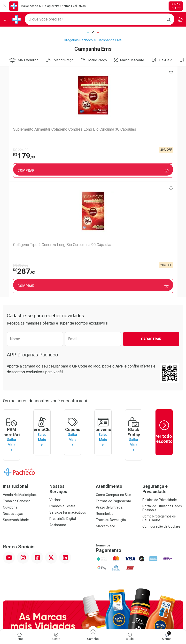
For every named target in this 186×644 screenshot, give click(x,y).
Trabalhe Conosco (17, 380)
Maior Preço (94, 60)
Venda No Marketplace (20, 374)
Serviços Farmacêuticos (68, 392)
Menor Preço (60, 60)
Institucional (15, 365)
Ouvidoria (10, 387)
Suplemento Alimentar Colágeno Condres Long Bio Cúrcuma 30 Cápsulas (47, 132)
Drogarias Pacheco (78, 40)
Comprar (48, 171)
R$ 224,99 (15, 150)
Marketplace (105, 405)
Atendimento (109, 365)
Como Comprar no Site (113, 374)
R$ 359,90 (105, 150)
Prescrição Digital (63, 398)
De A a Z (162, 60)
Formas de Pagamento (113, 380)
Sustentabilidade (16, 399)
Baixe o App (176, 6)
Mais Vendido (24, 60)
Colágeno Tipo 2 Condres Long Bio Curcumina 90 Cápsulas (136, 132)
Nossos (70, 368)
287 (108, 156)
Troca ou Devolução (111, 399)
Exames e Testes (62, 385)
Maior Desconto (129, 60)
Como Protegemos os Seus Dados (159, 397)
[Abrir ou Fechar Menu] (6, 19)
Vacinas (55, 379)
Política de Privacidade (160, 379)
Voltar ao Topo (93, 550)
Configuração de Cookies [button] (161, 406)
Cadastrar (151, 224)
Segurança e (163, 368)
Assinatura (58, 404)
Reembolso (105, 393)
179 (18, 156)
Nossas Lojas (13, 393)
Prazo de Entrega (109, 387)
